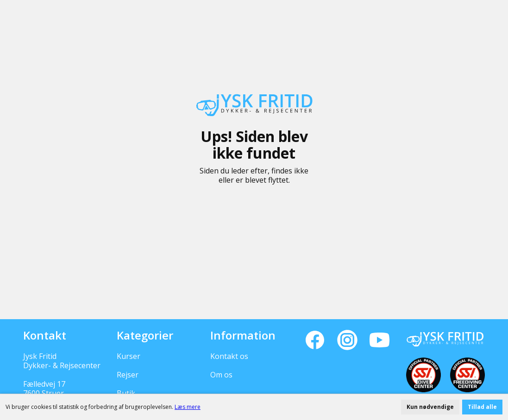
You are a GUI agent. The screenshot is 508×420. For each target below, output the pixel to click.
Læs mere (188, 407)
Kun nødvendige (430, 407)
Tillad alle (482, 407)
